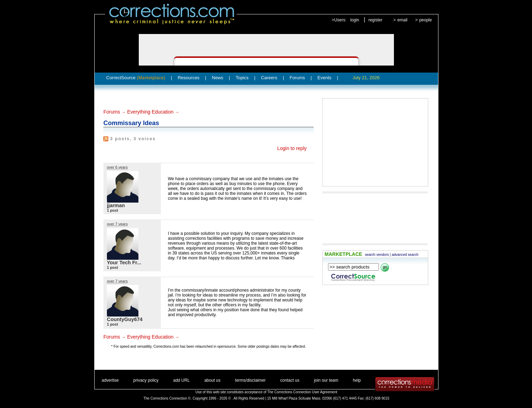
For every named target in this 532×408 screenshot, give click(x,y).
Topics (242, 78)
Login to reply (292, 148)
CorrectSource (136, 78)
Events (325, 78)
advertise (110, 380)
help (357, 380)
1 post (112, 210)
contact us (290, 380)
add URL (181, 380)
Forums (297, 78)
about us (212, 380)
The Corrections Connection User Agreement (302, 392)
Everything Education (150, 112)
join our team (326, 380)
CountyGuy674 (125, 319)
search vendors (377, 255)
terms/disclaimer (250, 380)
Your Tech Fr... (124, 263)
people (425, 20)
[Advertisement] (375, 142)
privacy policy (146, 380)
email (403, 20)
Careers (269, 78)
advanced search (405, 255)
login (354, 20)
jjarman (116, 205)
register (375, 20)
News (218, 78)
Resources (189, 78)
